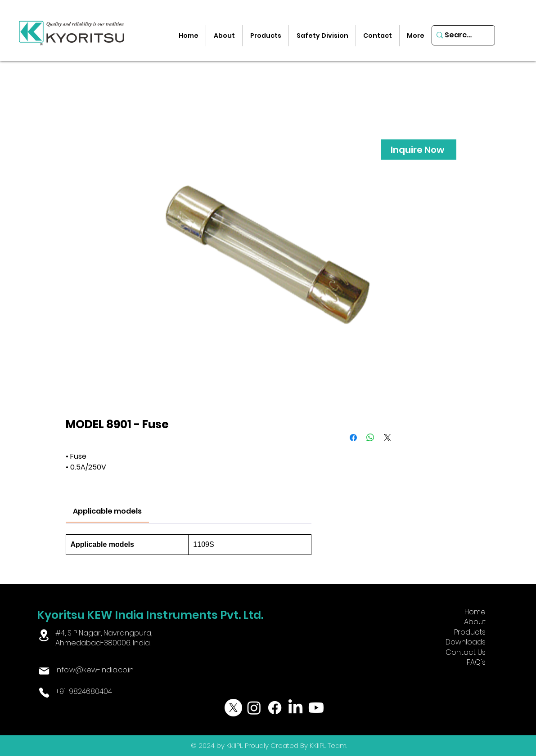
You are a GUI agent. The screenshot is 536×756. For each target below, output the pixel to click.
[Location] (44, 635)
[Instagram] (254, 708)
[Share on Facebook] (353, 438)
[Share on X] (387, 438)
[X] (233, 708)
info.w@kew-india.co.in (95, 670)
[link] (107, 511)
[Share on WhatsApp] (370, 438)
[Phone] (44, 693)
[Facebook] (275, 708)
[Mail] (44, 671)
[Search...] (460, 35)
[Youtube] (316, 708)
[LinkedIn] (295, 708)
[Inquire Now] (419, 150)
